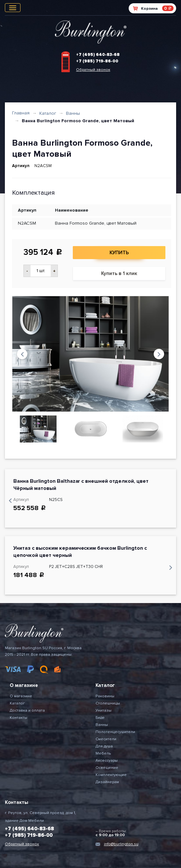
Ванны (73, 113)
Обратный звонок (93, 70)
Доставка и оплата (27, 710)
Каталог (48, 113)
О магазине (21, 696)
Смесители (106, 739)
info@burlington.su (121, 844)
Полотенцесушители (115, 732)
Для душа (104, 746)
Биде (100, 718)
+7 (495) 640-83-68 (98, 55)
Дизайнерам (107, 782)
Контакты (19, 718)
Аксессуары (107, 761)
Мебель (103, 753)
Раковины (105, 696)
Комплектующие (111, 775)
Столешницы (108, 703)
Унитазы (103, 710)
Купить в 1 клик (119, 273)
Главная (21, 113)
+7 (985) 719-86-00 (97, 61)
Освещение (107, 768)
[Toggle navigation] (13, 8)
